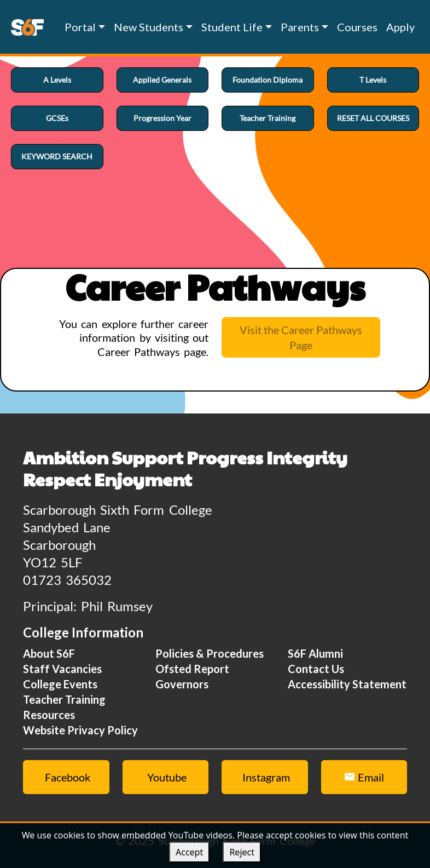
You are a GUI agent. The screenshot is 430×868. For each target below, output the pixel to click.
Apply (400, 27)
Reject (242, 852)
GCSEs (57, 118)
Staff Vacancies (62, 669)
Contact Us (316, 669)
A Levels (57, 80)
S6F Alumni (315, 653)
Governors (182, 684)
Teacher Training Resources (64, 707)
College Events (60, 684)
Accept (189, 852)
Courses (357, 27)
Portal (80, 27)
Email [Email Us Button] (364, 777)
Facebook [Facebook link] (68, 777)
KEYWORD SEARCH (57, 156)
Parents (300, 27)
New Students (149, 27)
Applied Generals (162, 80)
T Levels (373, 80)
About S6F (49, 653)
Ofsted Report (192, 669)
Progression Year (162, 118)
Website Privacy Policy (80, 730)
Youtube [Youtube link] (167, 777)
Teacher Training (268, 118)
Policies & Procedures (210, 653)
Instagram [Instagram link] (266, 777)
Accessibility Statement (347, 684)
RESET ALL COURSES (373, 118)
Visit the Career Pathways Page (301, 337)
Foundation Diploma (268, 80)
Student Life (232, 27)
